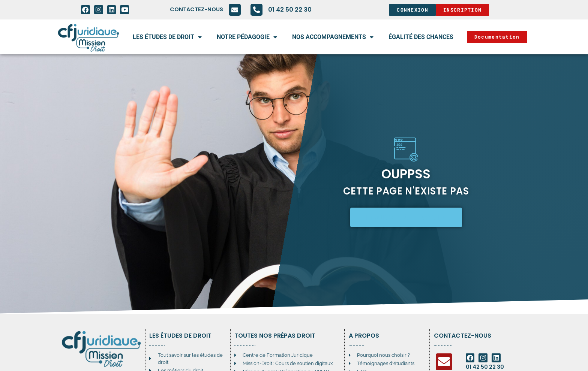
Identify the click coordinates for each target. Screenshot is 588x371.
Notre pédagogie (247, 37)
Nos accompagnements (333, 37)
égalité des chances (421, 37)
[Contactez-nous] (235, 10)
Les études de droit (167, 37)
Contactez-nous (196, 9)
